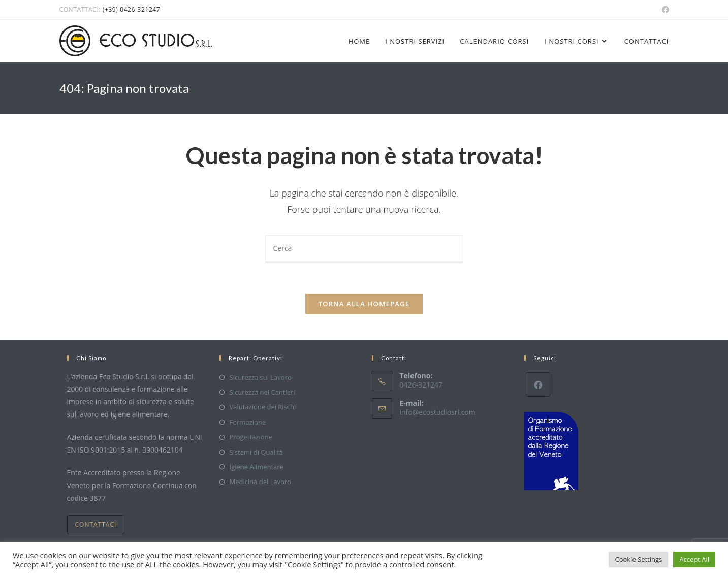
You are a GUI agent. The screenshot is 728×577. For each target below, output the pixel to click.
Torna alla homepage (364, 304)
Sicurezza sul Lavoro (261, 377)
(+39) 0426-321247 (131, 9)
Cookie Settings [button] (638, 559)
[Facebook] (538, 384)
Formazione (248, 422)
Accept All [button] (694, 559)
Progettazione (251, 437)
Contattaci (96, 524)
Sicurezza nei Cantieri (262, 392)
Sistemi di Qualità (257, 452)
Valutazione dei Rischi (263, 407)
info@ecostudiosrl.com (438, 412)
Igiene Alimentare (257, 467)
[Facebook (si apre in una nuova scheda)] (664, 10)
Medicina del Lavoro (261, 482)
